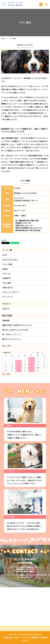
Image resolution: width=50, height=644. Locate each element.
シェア (4, 240)
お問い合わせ (8, 288)
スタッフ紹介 (8, 264)
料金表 (5, 269)
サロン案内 (7, 283)
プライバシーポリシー (11, 292)
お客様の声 (7, 278)
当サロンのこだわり (10, 260)
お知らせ (6, 309)
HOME (3, 39)
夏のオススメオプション (12, 339)
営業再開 (6, 321)
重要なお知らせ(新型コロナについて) (17, 325)
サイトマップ (8, 297)
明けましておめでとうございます (15, 330)
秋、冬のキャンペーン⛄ (12, 334)
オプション (7, 274)
